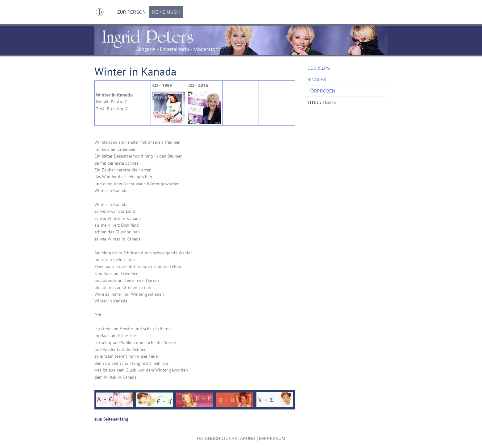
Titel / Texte (322, 102)
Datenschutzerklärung (226, 438)
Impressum (272, 438)
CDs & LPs (319, 68)
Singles (317, 80)
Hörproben (321, 91)
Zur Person (131, 12)
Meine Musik (166, 12)
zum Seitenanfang (111, 419)
